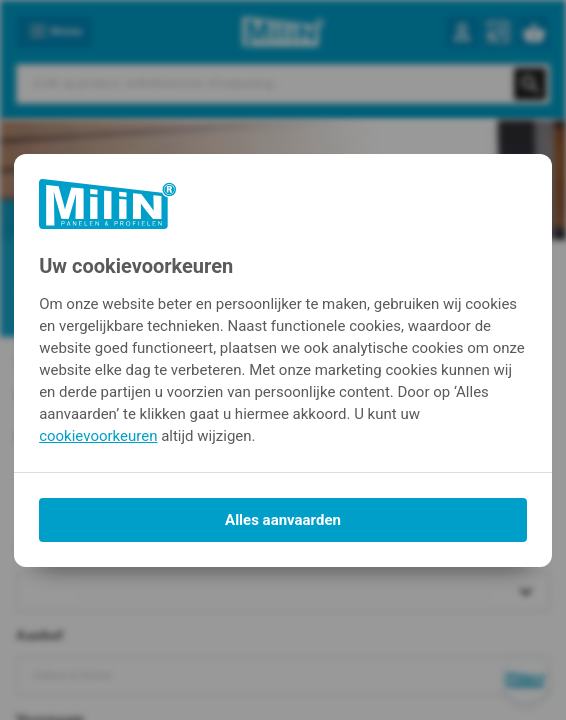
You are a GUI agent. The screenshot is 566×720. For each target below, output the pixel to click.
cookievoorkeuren (98, 436)
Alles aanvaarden (283, 520)
